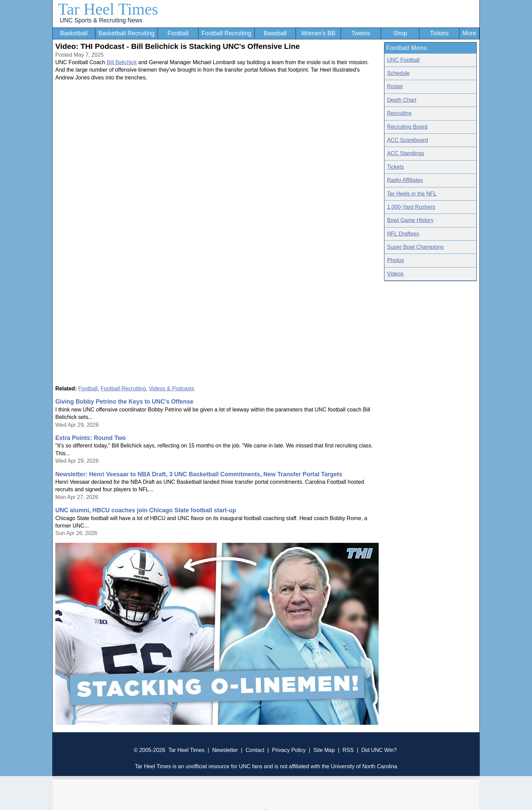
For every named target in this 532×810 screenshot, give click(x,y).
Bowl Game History (410, 220)
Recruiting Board (407, 127)
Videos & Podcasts (172, 389)
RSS (348, 750)
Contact (255, 750)
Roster (395, 86)
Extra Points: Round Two (91, 438)
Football (178, 33)
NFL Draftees (403, 234)
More (469, 33)
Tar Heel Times (108, 9)
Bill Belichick (122, 62)
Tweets (361, 33)
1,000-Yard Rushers (411, 207)
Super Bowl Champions (415, 247)
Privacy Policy (289, 750)
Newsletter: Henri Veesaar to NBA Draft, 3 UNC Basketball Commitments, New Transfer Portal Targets (199, 474)
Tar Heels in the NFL (412, 194)
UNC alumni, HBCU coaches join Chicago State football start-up (146, 510)
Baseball (275, 33)
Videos (395, 274)
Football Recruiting (226, 33)
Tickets (439, 33)
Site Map (324, 750)
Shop (400, 33)
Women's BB (318, 33)
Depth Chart (402, 100)
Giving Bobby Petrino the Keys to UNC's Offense (124, 402)
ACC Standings (406, 153)
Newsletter (225, 750)
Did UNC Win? (379, 750)
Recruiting (399, 113)
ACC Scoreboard (408, 140)
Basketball (74, 33)
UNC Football (403, 60)
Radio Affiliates (405, 180)
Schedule (398, 73)
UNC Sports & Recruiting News (101, 20)
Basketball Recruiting (126, 33)
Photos (396, 260)
